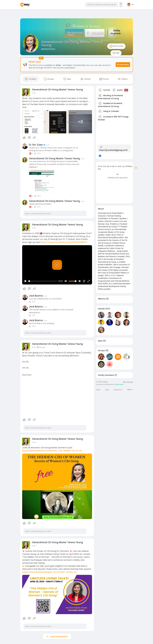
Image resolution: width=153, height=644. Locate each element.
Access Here (123, 65)
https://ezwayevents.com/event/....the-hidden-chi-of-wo (52, 451)
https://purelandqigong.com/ (113, 150)
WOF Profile (116, 46)
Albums (102, 299)
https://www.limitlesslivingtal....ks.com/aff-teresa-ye (49, 572)
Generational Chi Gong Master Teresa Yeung (72, 44)
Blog (107, 390)
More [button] (130, 390)
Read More (27, 375)
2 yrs (34, 93)
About (98, 390)
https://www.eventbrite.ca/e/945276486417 (64, 242)
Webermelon (119, 384)
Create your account (118, 178)
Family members (106, 375)
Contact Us (118, 390)
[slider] (43, 281)
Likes (100, 341)
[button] (102, 5)
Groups (101, 350)
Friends (101, 309)
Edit (116, 53)
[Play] (26, 281)
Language (128, 382)
